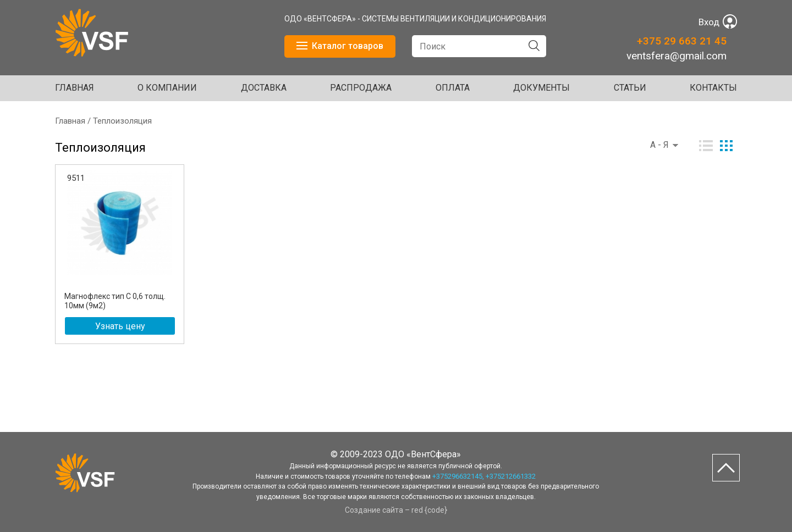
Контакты (713, 88)
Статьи (630, 88)
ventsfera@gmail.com (676, 56)
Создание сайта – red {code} (396, 510)
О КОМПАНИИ (167, 88)
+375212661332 (511, 476)
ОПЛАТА (453, 88)
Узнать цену (120, 326)
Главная (75, 88)
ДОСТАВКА (264, 88)
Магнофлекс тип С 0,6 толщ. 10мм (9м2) (115, 301)
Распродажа (361, 88)
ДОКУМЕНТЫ (541, 88)
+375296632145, (458, 476)
